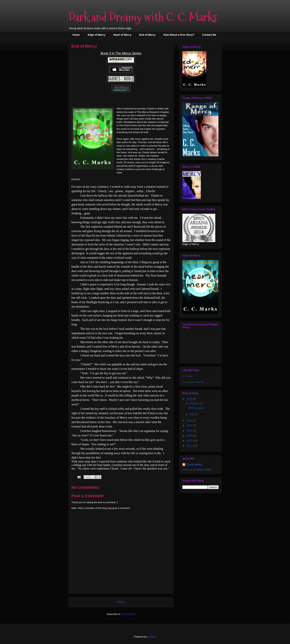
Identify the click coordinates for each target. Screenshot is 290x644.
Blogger (151, 637)
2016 (190, 425)
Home (76, 35)
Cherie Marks (194, 464)
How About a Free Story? (179, 35)
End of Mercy (147, 35)
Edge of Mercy (97, 35)
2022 (190, 399)
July (192, 414)
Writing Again (196, 408)
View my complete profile (197, 469)
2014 (190, 436)
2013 (190, 441)
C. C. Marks (188, 376)
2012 (190, 446)
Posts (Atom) (128, 614)
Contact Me (209, 35)
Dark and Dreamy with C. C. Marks (143, 17)
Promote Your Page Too (193, 382)
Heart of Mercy (122, 35)
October (194, 403)
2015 (190, 431)
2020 (190, 420)
